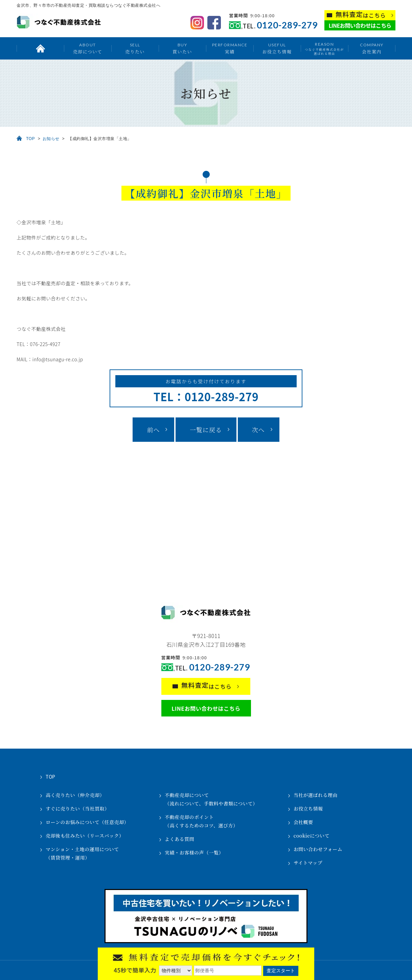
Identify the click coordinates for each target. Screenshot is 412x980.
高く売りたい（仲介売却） (75, 795)
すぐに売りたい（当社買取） (78, 808)
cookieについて (312, 836)
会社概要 (303, 822)
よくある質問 (179, 839)
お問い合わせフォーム (318, 849)
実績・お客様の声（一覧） (194, 852)
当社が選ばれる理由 (316, 795)
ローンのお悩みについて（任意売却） (87, 822)
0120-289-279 (287, 25)
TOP (30, 139)
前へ (153, 430)
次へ (258, 430)
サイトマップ (308, 863)
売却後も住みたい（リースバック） (85, 836)
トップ (40, 48)
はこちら (361, 15)
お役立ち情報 (277, 48)
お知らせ (51, 139)
